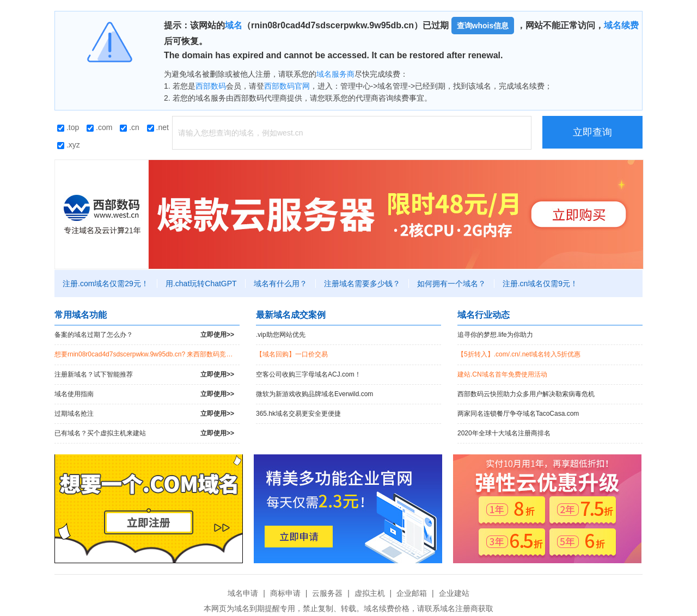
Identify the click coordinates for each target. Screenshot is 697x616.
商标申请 (285, 593)
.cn (130, 127)
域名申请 (243, 593)
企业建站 (454, 593)
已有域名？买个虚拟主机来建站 (144, 433)
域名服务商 (335, 74)
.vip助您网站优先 (281, 335)
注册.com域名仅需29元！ (106, 284)
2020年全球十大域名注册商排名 (504, 433)
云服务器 (327, 593)
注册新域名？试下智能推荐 (144, 375)
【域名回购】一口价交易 (292, 354)
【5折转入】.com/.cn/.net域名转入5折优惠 (519, 354)
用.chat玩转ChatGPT (201, 284)
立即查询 (592, 132)
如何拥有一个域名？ (451, 284)
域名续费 (621, 25)
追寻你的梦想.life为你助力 (495, 335)
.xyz (69, 145)
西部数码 (211, 86)
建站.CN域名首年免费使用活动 (502, 374)
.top (68, 127)
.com (99, 127)
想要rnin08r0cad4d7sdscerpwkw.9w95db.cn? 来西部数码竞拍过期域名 (147, 354)
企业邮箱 (412, 593)
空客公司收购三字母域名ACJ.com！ (308, 374)
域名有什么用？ (280, 284)
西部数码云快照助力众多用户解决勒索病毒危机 (526, 394)
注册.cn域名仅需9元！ (540, 284)
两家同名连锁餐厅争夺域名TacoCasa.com (518, 414)
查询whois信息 (483, 26)
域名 (234, 25)
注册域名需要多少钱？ (362, 284)
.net (158, 127)
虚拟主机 (370, 593)
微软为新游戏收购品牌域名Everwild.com (314, 394)
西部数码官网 (287, 86)
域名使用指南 (144, 394)
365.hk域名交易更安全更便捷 (298, 414)
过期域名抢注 (144, 414)
